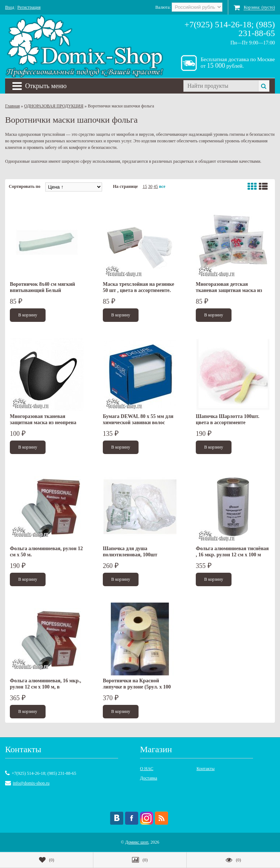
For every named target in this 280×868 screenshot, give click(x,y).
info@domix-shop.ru (31, 783)
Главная (12, 106)
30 (150, 186)
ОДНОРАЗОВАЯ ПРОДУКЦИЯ (54, 106)
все (162, 186)
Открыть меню (40, 86)
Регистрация (29, 7)
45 (156, 186)
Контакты (206, 769)
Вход (10, 7)
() (47, 860)
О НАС (147, 769)
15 (145, 186)
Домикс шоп (137, 842)
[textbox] (221, 86)
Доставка (149, 778)
